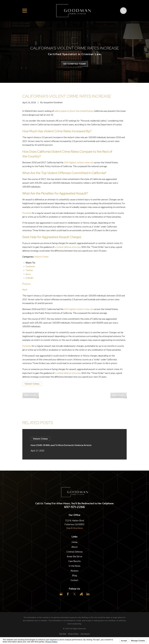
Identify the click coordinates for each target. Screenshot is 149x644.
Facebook (30, 266)
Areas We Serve (74, 557)
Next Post (119, 395)
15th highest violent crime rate (79, 163)
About (74, 547)
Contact (74, 580)
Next (25, 290)
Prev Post (30, 395)
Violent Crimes (41, 257)
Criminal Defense (74, 552)
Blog (74, 576)
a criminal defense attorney (68, 247)
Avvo (28, 274)
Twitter (29, 270)
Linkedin (29, 278)
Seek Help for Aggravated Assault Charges (52, 237)
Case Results (74, 561)
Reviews (75, 571)
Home (75, 542)
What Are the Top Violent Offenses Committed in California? (64, 173)
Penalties (27, 213)
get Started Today (75, 64)
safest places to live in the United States (74, 111)
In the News (74, 566)
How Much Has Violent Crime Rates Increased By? (57, 131)
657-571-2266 (74, 507)
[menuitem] (63, 634)
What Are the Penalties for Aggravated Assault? (55, 193)
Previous (27, 284)
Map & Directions (75, 528)
